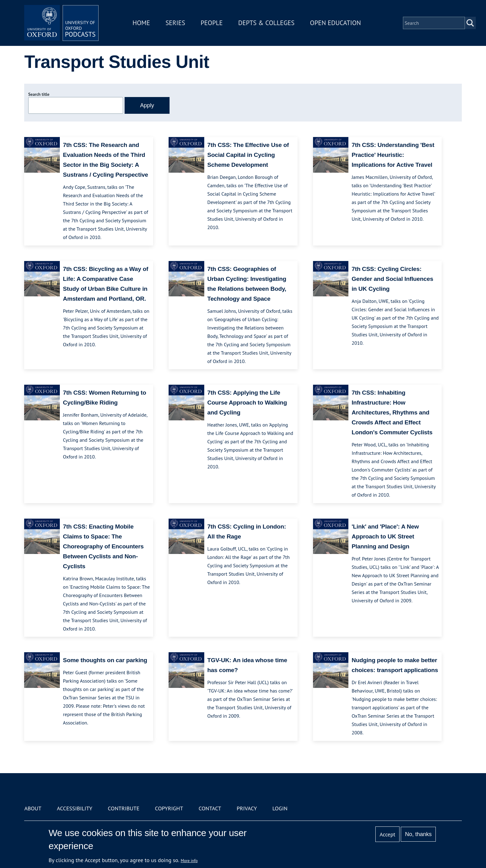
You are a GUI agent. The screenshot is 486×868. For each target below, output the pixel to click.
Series (175, 23)
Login (280, 808)
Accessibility (74, 808)
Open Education (335, 23)
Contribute (124, 808)
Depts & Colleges (267, 23)
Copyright (169, 808)
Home (141, 23)
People (212, 23)
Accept (388, 834)
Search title (39, 94)
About (33, 808)
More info (189, 861)
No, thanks (418, 834)
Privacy (247, 808)
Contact (210, 808)
